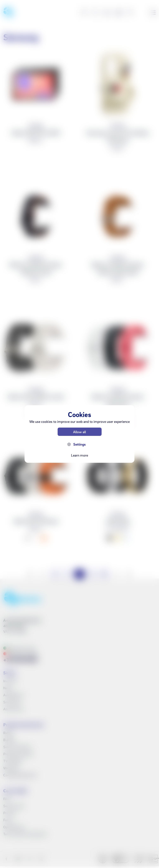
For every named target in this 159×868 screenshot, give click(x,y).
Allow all (79, 432)
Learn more (79, 455)
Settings (79, 444)
